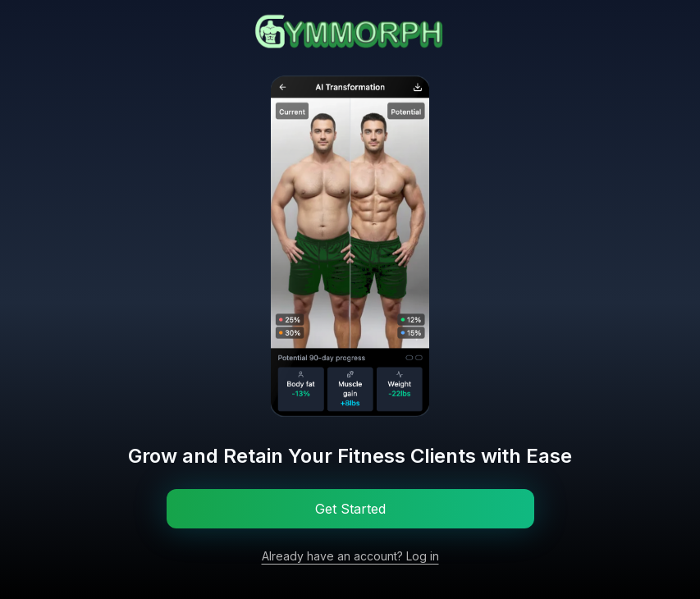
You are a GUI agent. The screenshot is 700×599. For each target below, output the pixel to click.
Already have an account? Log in (350, 556)
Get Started (350, 509)
